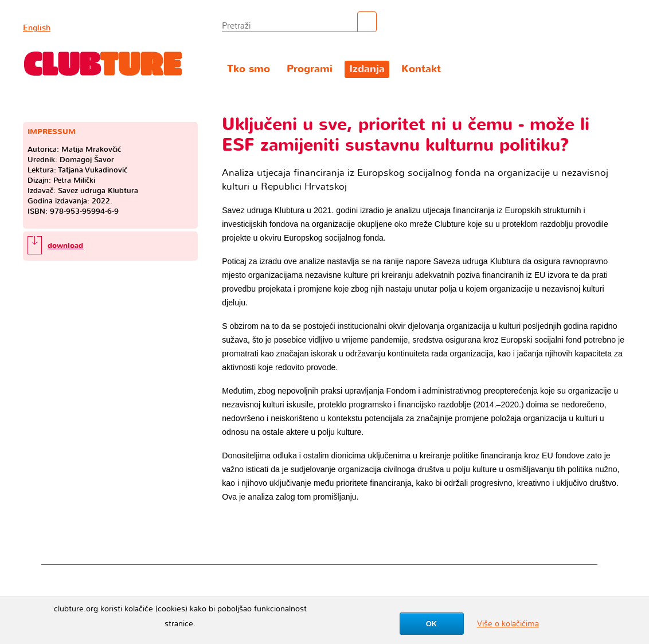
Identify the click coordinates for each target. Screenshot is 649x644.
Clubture (103, 64)
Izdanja (367, 69)
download (65, 246)
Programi (310, 69)
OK (432, 624)
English (37, 28)
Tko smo (249, 69)
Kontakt (421, 69)
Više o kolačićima (508, 624)
